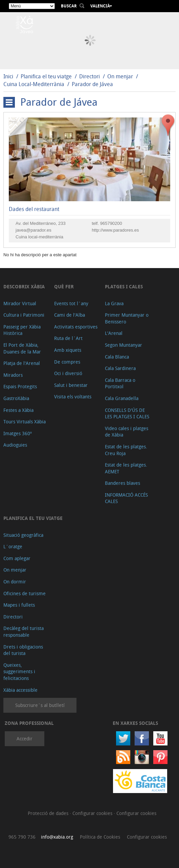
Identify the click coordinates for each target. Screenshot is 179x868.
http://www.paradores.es (115, 230)
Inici (8, 76)
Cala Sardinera (120, 368)
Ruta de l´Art (68, 338)
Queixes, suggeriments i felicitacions (19, 672)
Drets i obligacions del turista (23, 650)
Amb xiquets (68, 350)
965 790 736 (22, 837)
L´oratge (13, 546)
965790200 (111, 223)
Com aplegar (17, 558)
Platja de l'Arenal (22, 363)
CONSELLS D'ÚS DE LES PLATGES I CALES (127, 413)
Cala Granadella (122, 398)
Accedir (25, 739)
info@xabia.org (57, 837)
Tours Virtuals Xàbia (25, 422)
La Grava (114, 303)
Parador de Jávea (92, 84)
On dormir (15, 582)
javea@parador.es (33, 230)
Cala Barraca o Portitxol (120, 383)
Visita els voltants (73, 397)
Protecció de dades (49, 813)
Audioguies (15, 445)
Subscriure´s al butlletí (40, 705)
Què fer (64, 286)
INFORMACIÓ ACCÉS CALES (126, 498)
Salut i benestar (71, 385)
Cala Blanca (117, 357)
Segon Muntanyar (124, 345)
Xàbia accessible (20, 690)
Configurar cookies (93, 813)
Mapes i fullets (19, 605)
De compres (67, 362)
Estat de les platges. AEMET (126, 468)
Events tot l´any (71, 303)
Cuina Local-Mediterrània (34, 84)
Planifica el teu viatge (46, 76)
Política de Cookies (100, 837)
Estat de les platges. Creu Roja (126, 450)
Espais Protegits (20, 386)
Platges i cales (124, 286)
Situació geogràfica (23, 535)
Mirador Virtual (20, 303)
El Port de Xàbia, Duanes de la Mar (22, 348)
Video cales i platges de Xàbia (127, 432)
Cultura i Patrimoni (24, 315)
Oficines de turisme (25, 593)
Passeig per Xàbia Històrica (22, 330)
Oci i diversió (68, 373)
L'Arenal (114, 333)
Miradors (13, 375)
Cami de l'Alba (70, 315)
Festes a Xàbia (18, 410)
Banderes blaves (122, 483)
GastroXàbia (16, 398)
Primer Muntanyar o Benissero (127, 318)
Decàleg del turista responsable (24, 632)
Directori (90, 76)
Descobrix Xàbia (24, 286)
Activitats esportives (76, 327)
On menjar (120, 76)
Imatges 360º (18, 433)
